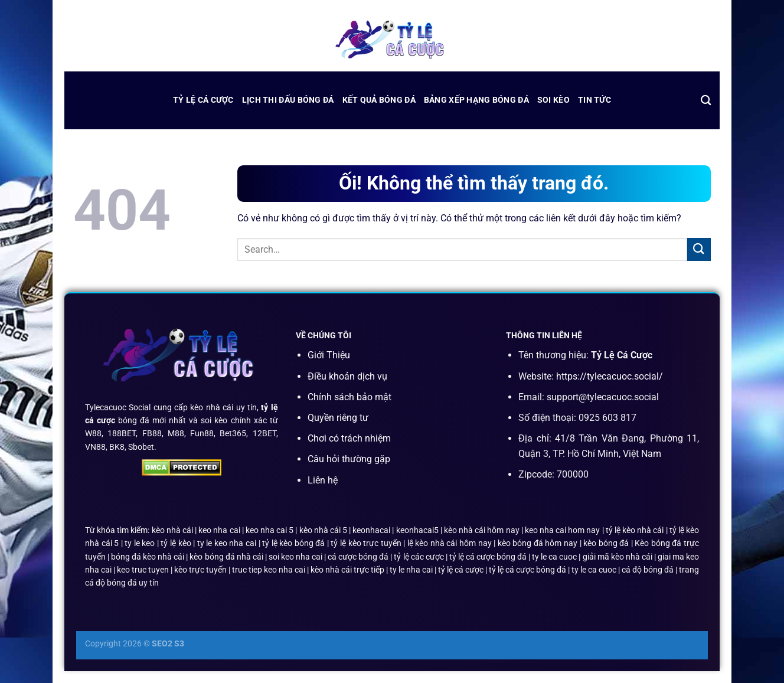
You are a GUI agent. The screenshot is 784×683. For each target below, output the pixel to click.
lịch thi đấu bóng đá (288, 100)
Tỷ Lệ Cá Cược (203, 100)
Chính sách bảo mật (349, 397)
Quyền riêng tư (338, 418)
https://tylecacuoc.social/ (610, 376)
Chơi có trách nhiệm (349, 438)
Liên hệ (323, 480)
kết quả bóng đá (379, 100)
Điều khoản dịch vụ (347, 376)
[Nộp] (699, 249)
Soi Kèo (553, 100)
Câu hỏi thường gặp (349, 459)
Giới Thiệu (329, 355)
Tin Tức (594, 100)
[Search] (706, 101)
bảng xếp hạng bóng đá (476, 100)
